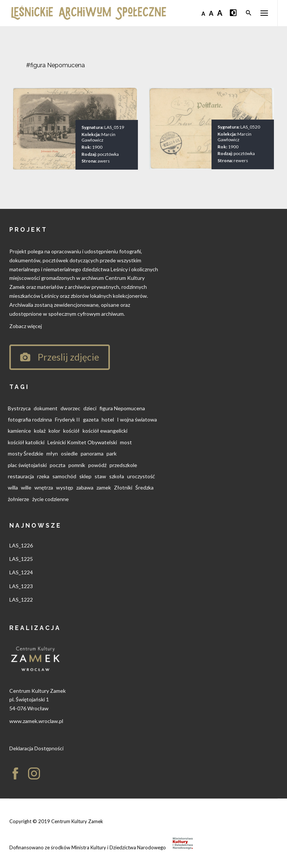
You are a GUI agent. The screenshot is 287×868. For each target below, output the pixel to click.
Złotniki (123, 487)
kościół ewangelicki (105, 431)
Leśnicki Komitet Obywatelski (82, 442)
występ (65, 487)
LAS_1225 (21, 559)
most (126, 442)
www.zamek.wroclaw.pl (36, 721)
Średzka (144, 487)
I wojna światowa (137, 419)
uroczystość (141, 476)
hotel (108, 419)
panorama (92, 453)
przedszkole (123, 465)
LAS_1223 (21, 586)
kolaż (40, 431)
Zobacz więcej (26, 326)
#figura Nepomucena (55, 65)
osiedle (69, 453)
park (112, 453)
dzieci (90, 408)
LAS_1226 (21, 545)
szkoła (117, 476)
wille (26, 487)
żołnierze (18, 499)
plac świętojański (27, 465)
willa (13, 487)
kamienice (19, 431)
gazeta (91, 419)
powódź (97, 465)
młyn (52, 453)
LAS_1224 (21, 572)
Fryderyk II (67, 419)
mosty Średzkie (26, 453)
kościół (71, 431)
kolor (54, 431)
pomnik (77, 465)
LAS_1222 (21, 600)
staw (100, 476)
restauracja (21, 476)
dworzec (70, 408)
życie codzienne (50, 499)
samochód (64, 476)
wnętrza (44, 487)
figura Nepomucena (122, 408)
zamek (104, 487)
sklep (85, 476)
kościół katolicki (26, 442)
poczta (58, 465)
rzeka (43, 476)
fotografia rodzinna (30, 419)
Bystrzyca (19, 408)
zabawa (85, 487)
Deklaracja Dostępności (36, 748)
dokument (46, 408)
